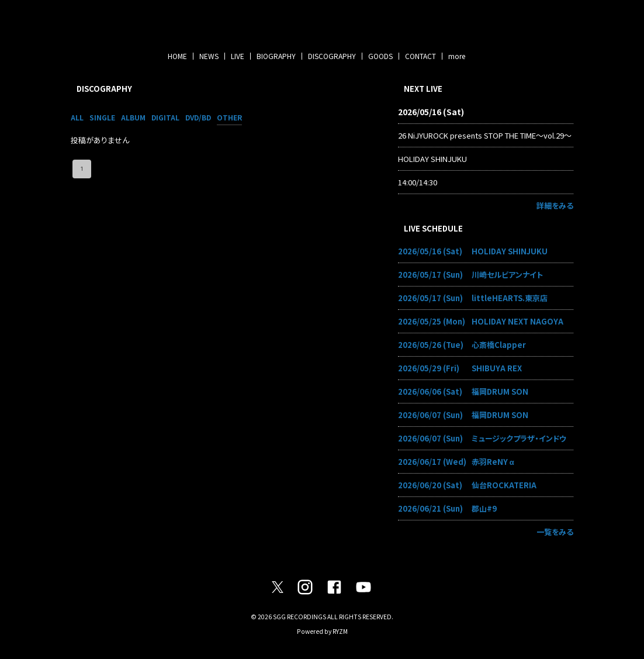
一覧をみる (555, 532)
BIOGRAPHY (276, 56)
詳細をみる (555, 206)
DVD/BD (198, 117)
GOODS (380, 56)
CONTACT (420, 56)
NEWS (209, 56)
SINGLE (102, 117)
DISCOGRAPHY (332, 56)
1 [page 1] (82, 169)
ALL (77, 117)
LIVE (238, 56)
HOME (177, 56)
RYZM (340, 631)
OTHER (229, 117)
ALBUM (133, 117)
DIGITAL (165, 117)
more (457, 56)
